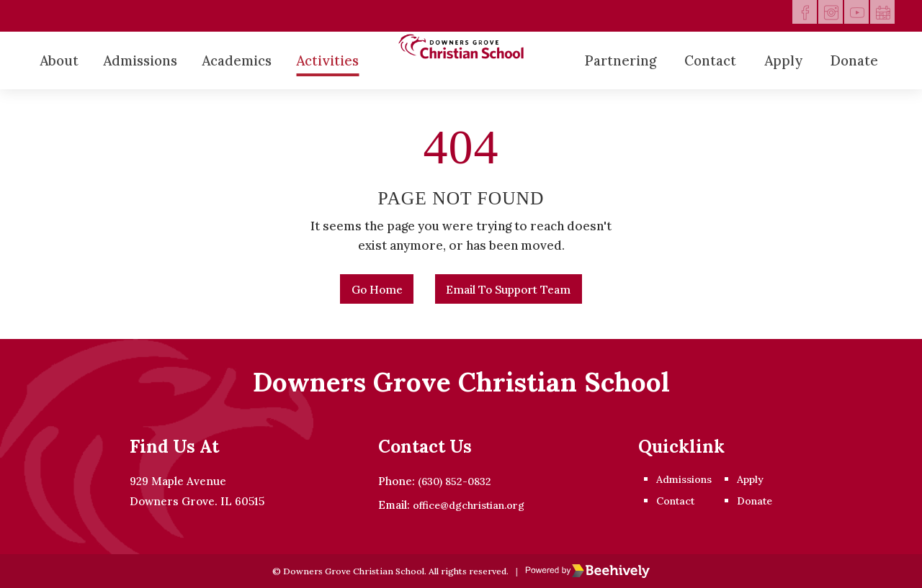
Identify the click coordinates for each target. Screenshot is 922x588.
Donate (854, 60)
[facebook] (784, 16)
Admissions (140, 60)
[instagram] (815, 16)
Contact (710, 60)
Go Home (365, 294)
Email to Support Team (516, 294)
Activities (327, 60)
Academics (237, 60)
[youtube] (847, 16)
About (59, 60)
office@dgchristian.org (464, 506)
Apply (783, 60)
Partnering (621, 60)
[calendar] (879, 16)
